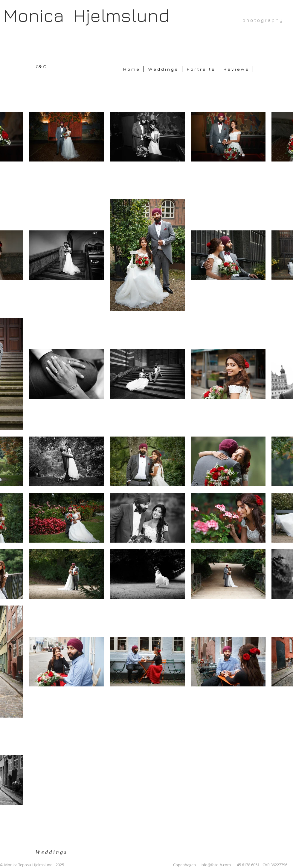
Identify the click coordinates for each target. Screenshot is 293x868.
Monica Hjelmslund (86, 15)
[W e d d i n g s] (54, 852)
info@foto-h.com (216, 865)
